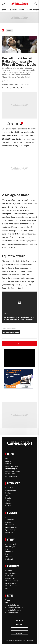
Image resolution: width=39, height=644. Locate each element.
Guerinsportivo (11, 527)
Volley (8, 500)
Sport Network (11, 530)
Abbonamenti (11, 544)
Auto (7, 517)
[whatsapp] (8, 124)
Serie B (8, 464)
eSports (8, 503)
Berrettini (10, 88)
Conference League (13, 471)
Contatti (9, 571)
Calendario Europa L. (13, 610)
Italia (17, 88)
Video (8, 600)
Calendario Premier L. (14, 613)
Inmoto (8, 522)
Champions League (13, 466)
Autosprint (9, 520)
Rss (7, 554)
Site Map (9, 557)
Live (7, 459)
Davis (22, 88)
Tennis (9, 30)
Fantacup (9, 532)
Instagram (19, 625)
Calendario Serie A (12, 605)
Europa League (11, 469)
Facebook (20, 621)
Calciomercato (11, 476)
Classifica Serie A (17, 10)
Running (8, 498)
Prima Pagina (10, 546)
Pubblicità (9, 552)
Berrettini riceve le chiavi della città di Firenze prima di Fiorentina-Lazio (19, 318)
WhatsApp (19, 633)
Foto (7, 602)
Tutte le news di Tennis (11, 332)
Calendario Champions (14, 608)
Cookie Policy (11, 578)
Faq (7, 588)
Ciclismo (9, 506)
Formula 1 (9, 488)
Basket (8, 493)
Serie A (5, 10)
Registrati (9, 559)
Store (7, 549)
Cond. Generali (11, 586)
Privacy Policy (11, 583)
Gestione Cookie (12, 581)
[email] (17, 124)
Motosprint (10, 525)
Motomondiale (11, 490)
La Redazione (10, 573)
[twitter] (12, 124)
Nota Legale (10, 576)
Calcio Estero (10, 474)
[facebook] (4, 124)
